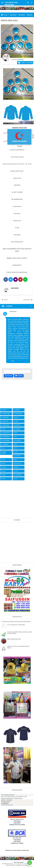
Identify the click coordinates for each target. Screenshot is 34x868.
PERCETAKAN (6, 440)
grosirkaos (18, 456)
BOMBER (17, 410)
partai (4, 471)
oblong (17, 467)
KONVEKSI (18, 429)
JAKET (17, 421)
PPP (16, 448)
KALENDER (18, 425)
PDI (16, 437)
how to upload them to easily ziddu (16, 625)
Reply (13, 361)
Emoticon (9, 376)
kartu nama (18, 463)
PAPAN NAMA (6, 437)
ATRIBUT (5, 410)
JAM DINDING (6, 425)
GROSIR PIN (5, 417)
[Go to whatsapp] (30, 863)
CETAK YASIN (18, 414)
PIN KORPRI (18, 440)
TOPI (16, 452)
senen (17, 471)
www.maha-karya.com (7, 805)
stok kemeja (18, 475)
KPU (16, 433)
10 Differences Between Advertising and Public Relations (16, 622)
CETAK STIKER (6, 414)
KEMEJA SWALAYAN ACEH (14, 639)
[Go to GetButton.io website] (30, 866)
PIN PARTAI (5, 444)
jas (16, 460)
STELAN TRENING (4, 453)
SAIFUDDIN (15, 288)
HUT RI (17, 417)
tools (4, 479)
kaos (4, 463)
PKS (16, 444)
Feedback (19, 376)
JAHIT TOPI (5, 421)
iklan (4, 460)
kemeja (4, 467)
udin (16, 479)
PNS (4, 448)
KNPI (4, 429)
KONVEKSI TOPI (6, 433)
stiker (4, 475)
